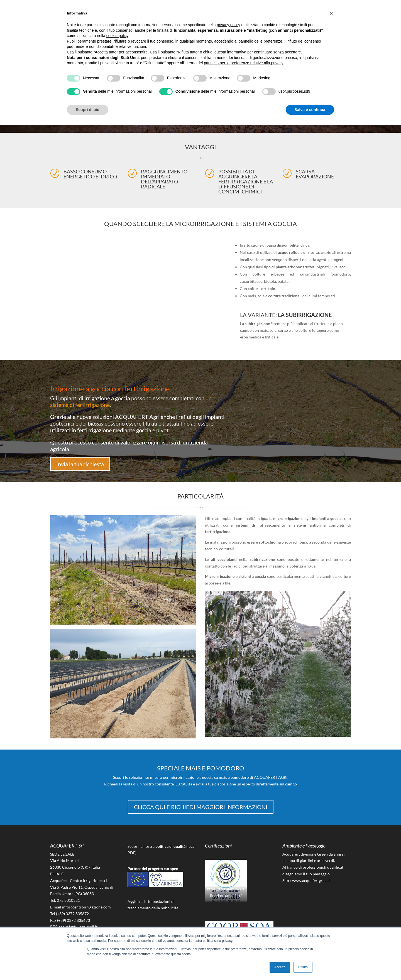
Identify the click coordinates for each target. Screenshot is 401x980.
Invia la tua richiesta (80, 464)
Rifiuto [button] (303, 967)
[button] (331, 13)
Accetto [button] (280, 967)
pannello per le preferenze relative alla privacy (244, 63)
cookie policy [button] (117, 36)
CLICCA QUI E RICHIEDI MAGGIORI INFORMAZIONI (201, 807)
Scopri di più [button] (88, 110)
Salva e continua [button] (310, 110)
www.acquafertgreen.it (312, 880)
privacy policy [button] (229, 25)
